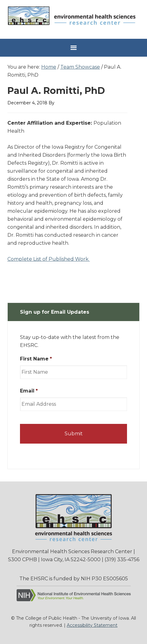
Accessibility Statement (92, 625)
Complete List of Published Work (49, 259)
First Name (36, 359)
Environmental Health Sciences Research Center (73, 19)
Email (29, 391)
